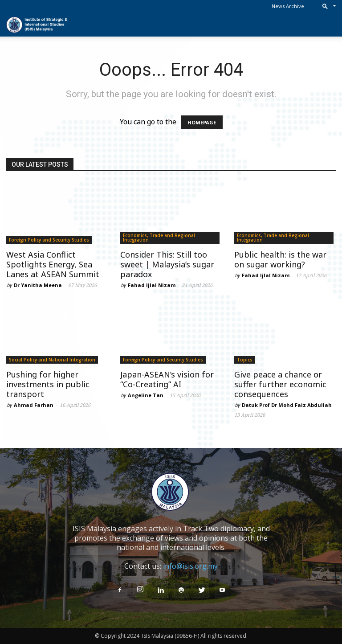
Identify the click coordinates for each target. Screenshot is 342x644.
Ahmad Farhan (34, 405)
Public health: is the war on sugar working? (280, 259)
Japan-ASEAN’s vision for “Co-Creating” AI (167, 379)
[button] (327, 6)
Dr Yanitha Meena (38, 285)
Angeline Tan (146, 395)
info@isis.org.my (190, 566)
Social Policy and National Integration (52, 360)
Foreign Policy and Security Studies (49, 240)
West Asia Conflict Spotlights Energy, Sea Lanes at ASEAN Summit (53, 264)
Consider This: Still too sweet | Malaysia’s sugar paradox (167, 264)
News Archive (288, 6)
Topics (245, 360)
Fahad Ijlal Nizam (152, 285)
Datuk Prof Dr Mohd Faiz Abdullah (287, 405)
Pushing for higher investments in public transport (48, 384)
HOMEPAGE (202, 122)
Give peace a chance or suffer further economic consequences (280, 384)
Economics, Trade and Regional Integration (159, 238)
